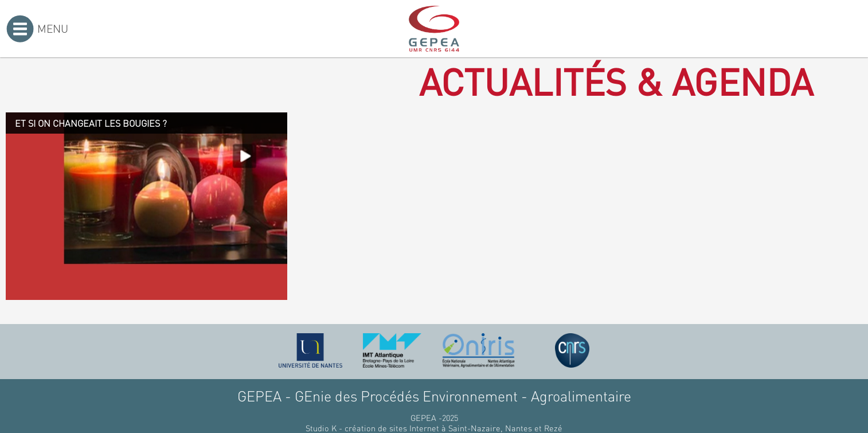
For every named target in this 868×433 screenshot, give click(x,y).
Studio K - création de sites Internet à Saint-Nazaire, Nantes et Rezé (434, 428)
